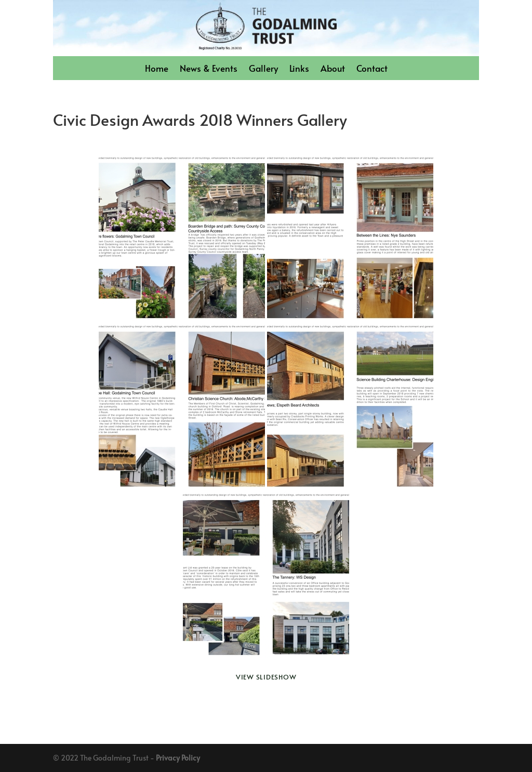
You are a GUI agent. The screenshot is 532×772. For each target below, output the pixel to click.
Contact (372, 69)
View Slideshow (266, 677)
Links (299, 69)
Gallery (263, 69)
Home (157, 69)
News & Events (209, 69)
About (333, 69)
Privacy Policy (178, 758)
